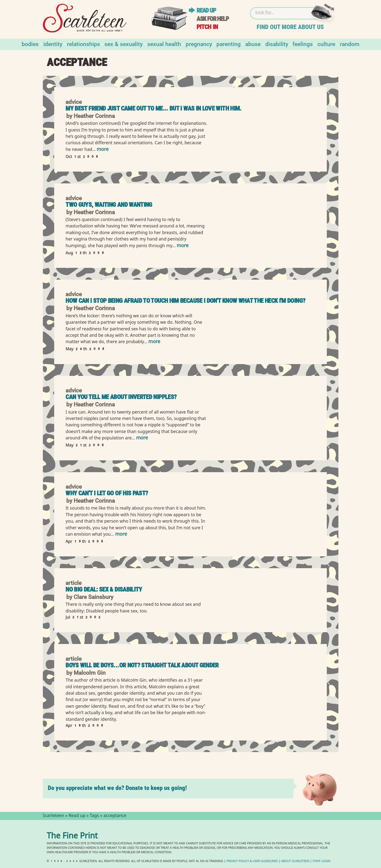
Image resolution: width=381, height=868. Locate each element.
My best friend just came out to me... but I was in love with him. (153, 108)
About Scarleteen (295, 861)
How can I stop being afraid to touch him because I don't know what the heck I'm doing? (185, 301)
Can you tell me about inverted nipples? (121, 397)
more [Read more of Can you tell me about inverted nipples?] (142, 438)
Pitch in (207, 27)
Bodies (30, 44)
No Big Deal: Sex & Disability (104, 589)
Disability (277, 44)
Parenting (229, 44)
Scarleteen (54, 816)
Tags (94, 816)
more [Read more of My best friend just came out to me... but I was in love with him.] (102, 150)
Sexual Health (164, 44)
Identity (53, 44)
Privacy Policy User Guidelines (252, 861)
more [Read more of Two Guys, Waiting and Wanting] (182, 246)
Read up (206, 10)
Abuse (253, 44)
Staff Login (322, 861)
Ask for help (213, 19)
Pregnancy (199, 44)
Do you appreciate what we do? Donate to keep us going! (117, 788)
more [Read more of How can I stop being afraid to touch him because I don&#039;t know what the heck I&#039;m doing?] (154, 342)
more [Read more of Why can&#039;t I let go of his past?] (121, 535)
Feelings (303, 44)
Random (350, 44)
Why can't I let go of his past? (107, 493)
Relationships (83, 44)
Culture (326, 44)
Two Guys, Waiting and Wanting (109, 205)
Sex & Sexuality (124, 44)
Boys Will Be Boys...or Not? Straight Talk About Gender (142, 665)
